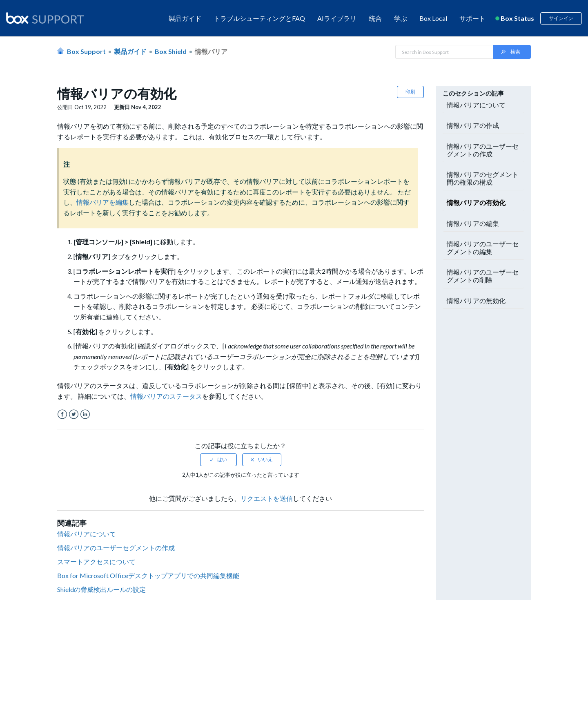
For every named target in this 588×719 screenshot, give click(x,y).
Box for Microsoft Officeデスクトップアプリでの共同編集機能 (148, 575)
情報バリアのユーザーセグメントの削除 (483, 276)
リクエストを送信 (267, 498)
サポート (472, 18)
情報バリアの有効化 (476, 202)
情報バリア (211, 51)
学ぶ (401, 18)
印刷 (410, 92)
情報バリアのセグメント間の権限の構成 (483, 178)
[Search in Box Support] (444, 52)
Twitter (74, 414)
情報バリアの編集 (473, 223)
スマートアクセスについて (96, 562)
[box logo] (45, 18)
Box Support (86, 51)
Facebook (62, 414)
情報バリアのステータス (166, 396)
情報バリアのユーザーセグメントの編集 (483, 248)
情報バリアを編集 (102, 202)
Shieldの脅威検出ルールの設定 (101, 589)
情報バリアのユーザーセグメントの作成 (116, 548)
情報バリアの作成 (473, 125)
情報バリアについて (87, 534)
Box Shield (171, 51)
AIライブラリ (337, 18)
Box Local (433, 18)
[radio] (218, 460)
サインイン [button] (561, 18)
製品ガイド (185, 18)
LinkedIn (85, 414)
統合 (375, 18)
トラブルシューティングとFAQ (259, 18)
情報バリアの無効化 (476, 300)
